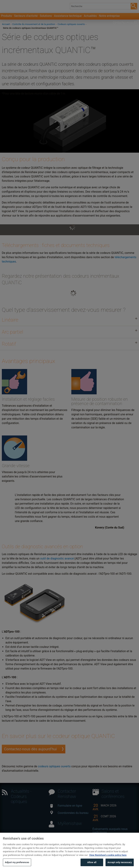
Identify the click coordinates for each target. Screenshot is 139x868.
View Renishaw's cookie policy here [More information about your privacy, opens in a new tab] (108, 861)
